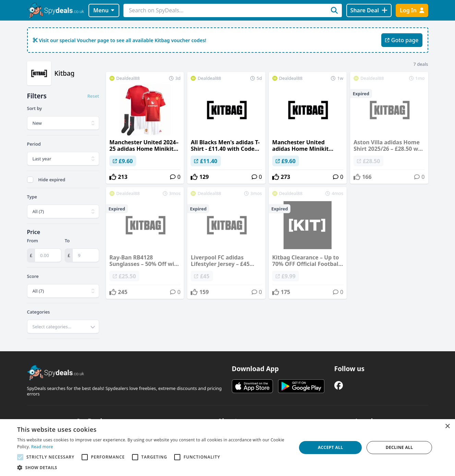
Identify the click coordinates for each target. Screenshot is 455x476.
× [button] (447, 426)
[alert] (227, 448)
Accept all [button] (331, 447)
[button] (153, 467)
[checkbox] (30, 180)
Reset (93, 96)
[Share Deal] (369, 10)
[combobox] (63, 327)
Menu (104, 10)
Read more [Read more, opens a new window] (42, 447)
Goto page (402, 40)
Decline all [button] (399, 447)
